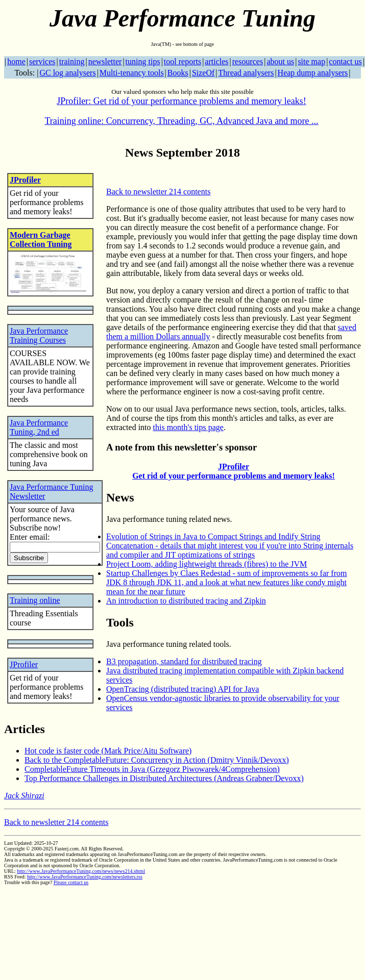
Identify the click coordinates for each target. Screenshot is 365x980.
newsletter (105, 61)
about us (280, 61)
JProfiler (25, 180)
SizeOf (203, 73)
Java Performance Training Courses (39, 335)
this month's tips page (188, 427)
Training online (35, 600)
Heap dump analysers (313, 73)
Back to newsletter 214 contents (158, 192)
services (42, 61)
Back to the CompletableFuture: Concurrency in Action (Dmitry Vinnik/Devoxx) (157, 760)
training (72, 61)
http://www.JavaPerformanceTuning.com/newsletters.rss (85, 877)
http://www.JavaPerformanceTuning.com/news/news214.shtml (81, 871)
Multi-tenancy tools (132, 73)
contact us (345, 61)
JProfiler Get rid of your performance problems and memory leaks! (234, 471)
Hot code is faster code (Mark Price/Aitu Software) (108, 751)
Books (178, 73)
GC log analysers (67, 73)
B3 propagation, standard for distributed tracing (184, 661)
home (16, 61)
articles (216, 61)
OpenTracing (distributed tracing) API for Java (182, 689)
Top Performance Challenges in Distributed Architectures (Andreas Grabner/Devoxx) (164, 778)
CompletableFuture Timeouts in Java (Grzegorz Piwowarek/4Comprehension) (152, 769)
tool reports (182, 61)
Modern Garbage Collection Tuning (41, 240)
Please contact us (71, 882)
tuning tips (143, 61)
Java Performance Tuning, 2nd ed (39, 427)
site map (311, 61)
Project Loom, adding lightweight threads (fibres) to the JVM (206, 564)
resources (248, 61)
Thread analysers (246, 73)
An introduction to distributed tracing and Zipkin (186, 601)
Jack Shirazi (24, 796)
